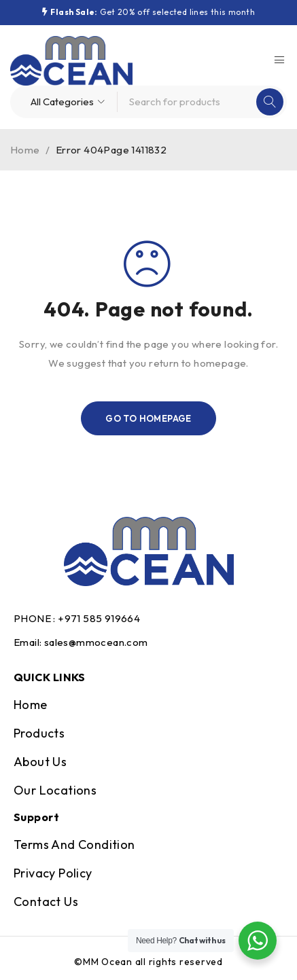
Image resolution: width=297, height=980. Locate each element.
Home (25, 150)
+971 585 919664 (99, 618)
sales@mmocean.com (96, 642)
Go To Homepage (148, 418)
